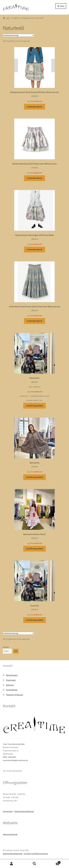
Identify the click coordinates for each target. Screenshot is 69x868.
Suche (34, 864)
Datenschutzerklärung (24, 811)
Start (8, 18)
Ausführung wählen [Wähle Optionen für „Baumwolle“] (35, 406)
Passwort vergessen (15, 695)
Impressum (8, 811)
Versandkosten (36, 101)
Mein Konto (11, 864)
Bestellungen (12, 675)
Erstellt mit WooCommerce (36, 854)
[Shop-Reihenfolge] (19, 35)
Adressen (10, 685)
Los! (16, 651)
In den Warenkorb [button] (35, 107)
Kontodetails (12, 690)
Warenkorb (53, 862)
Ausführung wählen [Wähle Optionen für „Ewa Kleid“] (35, 620)
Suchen (6, 647)
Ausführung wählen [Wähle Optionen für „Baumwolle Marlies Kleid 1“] (35, 549)
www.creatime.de (10, 834)
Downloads (11, 680)
